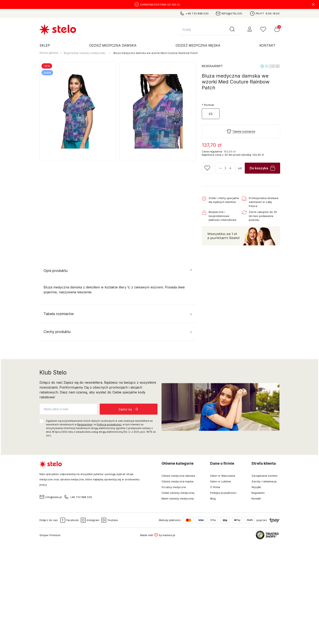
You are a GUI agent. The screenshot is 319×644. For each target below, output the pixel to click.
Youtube (110, 520)
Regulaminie (85, 424)
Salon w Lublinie (221, 481)
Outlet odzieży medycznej (178, 493)
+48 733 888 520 (194, 13)
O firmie (215, 487)
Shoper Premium (50, 535)
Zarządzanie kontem (264, 476)
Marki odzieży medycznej (178, 498)
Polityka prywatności (223, 493)
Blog (213, 498)
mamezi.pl (169, 535)
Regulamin (258, 493)
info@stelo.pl (229, 13)
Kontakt (256, 498)
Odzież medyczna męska (178, 481)
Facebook (69, 520)
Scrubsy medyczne (174, 487)
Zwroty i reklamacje (264, 481)
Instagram (90, 520)
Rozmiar (208, 105)
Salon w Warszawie (223, 476)
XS (211, 114)
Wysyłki (256, 487)
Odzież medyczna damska (178, 476)
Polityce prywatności (109, 424)
